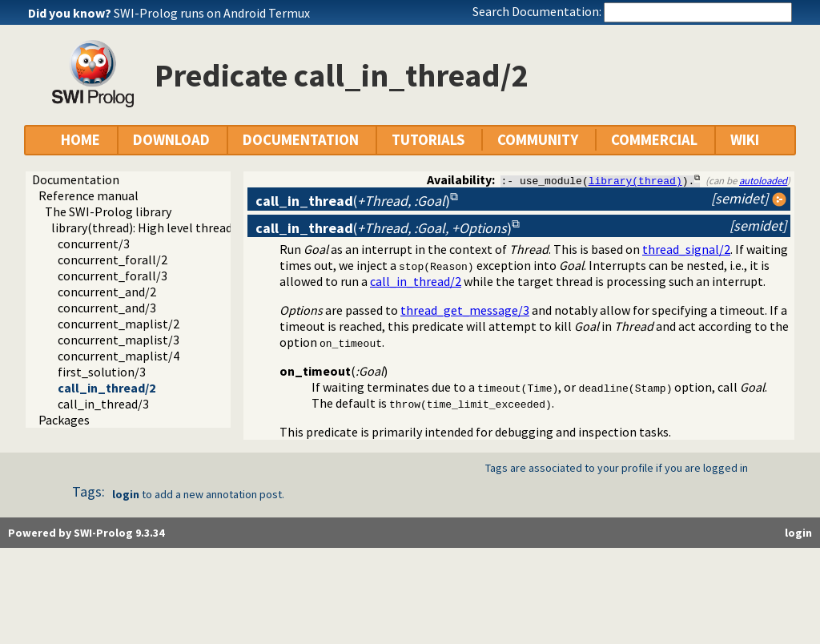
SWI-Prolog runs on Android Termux (212, 13)
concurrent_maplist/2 (119, 324)
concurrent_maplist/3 (119, 340)
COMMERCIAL (654, 140)
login (126, 494)
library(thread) (635, 180)
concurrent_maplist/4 (119, 356)
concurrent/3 (94, 244)
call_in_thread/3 (103, 404)
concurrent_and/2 (107, 292)
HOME (80, 140)
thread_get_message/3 (465, 310)
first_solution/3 (102, 372)
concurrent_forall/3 (113, 276)
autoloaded (763, 180)
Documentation (76, 179)
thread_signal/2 (686, 249)
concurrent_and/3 (107, 308)
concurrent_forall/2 (113, 260)
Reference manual (88, 195)
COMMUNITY (538, 140)
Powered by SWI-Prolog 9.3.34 (86, 533)
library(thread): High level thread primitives (171, 227)
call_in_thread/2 (107, 388)
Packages (64, 420)
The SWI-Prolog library (108, 211)
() (353, 201)
